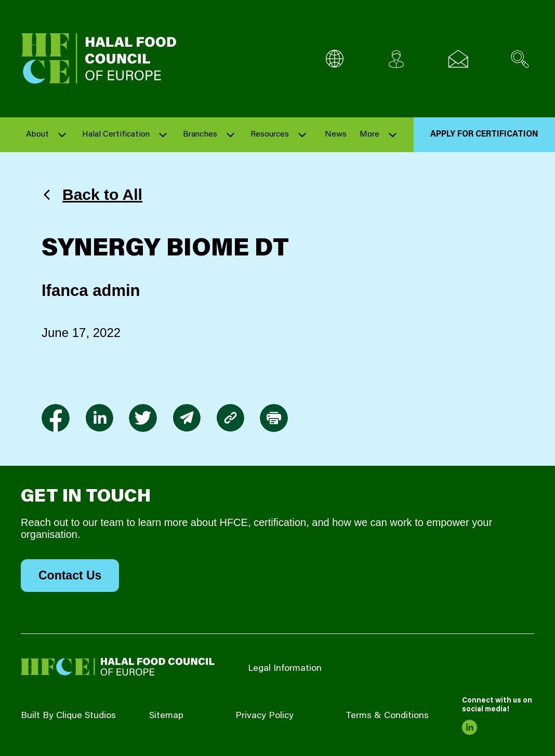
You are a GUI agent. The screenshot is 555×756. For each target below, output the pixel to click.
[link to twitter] (143, 418)
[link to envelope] (187, 418)
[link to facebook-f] (56, 418)
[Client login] (396, 59)
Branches (200, 134)
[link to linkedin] (99, 418)
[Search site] (520, 59)
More (369, 134)
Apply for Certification (484, 134)
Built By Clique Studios (68, 716)
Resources (270, 134)
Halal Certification (116, 134)
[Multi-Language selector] (334, 59)
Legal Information (285, 669)
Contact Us (70, 575)
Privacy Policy (265, 716)
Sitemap (166, 716)
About (37, 134)
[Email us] (458, 59)
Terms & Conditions (387, 716)
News (336, 134)
